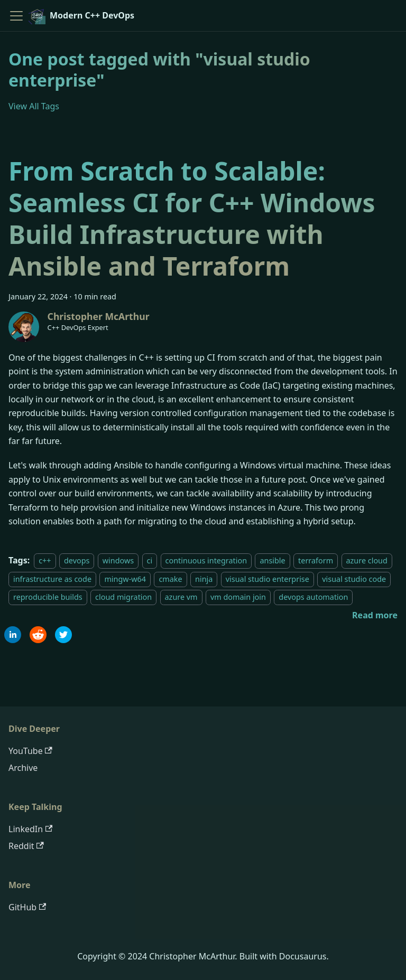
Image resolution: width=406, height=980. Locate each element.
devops (77, 560)
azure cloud (367, 560)
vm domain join (238, 597)
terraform (316, 560)
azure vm (181, 597)
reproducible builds (48, 597)
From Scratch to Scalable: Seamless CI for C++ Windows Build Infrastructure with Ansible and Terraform (192, 218)
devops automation (313, 597)
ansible (272, 560)
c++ (45, 560)
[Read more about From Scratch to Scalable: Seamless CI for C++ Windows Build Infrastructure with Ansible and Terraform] (375, 615)
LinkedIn (30, 829)
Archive (23, 768)
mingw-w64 (125, 579)
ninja (204, 579)
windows (118, 560)
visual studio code (354, 579)
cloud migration (123, 597)
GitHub (27, 907)
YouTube (30, 751)
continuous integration (206, 560)
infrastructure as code (52, 579)
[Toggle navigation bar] (16, 16)
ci (150, 560)
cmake (170, 579)
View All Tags (34, 106)
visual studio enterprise (267, 579)
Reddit (26, 846)
